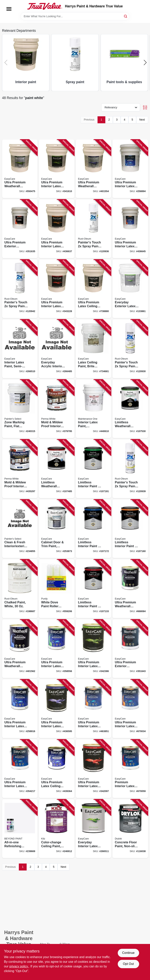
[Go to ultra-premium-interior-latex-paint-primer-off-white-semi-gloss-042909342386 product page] (94, 649)
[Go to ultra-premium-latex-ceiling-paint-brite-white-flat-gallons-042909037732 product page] (94, 289)
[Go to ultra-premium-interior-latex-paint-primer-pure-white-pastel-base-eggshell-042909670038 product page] (130, 709)
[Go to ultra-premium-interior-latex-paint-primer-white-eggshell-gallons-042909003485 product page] (57, 229)
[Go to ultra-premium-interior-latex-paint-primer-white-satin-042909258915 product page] (20, 709)
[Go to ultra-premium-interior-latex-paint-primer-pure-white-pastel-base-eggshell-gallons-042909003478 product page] (130, 229)
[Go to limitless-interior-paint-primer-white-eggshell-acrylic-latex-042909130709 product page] (130, 529)
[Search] (126, 16)
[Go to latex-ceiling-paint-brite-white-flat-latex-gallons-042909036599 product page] (94, 349)
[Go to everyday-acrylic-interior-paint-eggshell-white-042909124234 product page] (57, 349)
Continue (128, 953)
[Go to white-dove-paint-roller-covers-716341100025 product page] (57, 589)
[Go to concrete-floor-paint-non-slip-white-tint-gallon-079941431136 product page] (130, 829)
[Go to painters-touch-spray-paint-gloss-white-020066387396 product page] (94, 229)
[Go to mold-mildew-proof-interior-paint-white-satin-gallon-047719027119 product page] (20, 469)
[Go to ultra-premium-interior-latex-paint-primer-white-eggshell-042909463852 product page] (94, 709)
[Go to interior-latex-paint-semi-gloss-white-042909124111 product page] (20, 349)
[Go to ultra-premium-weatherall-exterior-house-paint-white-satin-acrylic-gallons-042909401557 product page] (94, 169)
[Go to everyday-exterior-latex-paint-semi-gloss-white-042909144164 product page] (130, 289)
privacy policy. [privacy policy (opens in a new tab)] (19, 966)
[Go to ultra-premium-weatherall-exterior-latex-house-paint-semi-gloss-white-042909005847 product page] (130, 589)
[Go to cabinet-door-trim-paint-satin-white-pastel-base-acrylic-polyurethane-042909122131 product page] (57, 529)
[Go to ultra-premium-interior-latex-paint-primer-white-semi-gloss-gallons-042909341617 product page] (57, 169)
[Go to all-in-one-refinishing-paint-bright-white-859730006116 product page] (20, 829)
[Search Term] (75, 16)
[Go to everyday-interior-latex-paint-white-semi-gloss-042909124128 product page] (94, 829)
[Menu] (9, 9)
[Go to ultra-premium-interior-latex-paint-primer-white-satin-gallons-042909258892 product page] (130, 169)
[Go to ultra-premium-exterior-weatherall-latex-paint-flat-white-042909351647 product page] (130, 649)
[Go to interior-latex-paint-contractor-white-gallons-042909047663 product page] (94, 409)
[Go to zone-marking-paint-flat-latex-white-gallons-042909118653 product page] (20, 409)
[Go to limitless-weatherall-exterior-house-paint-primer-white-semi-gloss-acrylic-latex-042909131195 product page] (130, 409)
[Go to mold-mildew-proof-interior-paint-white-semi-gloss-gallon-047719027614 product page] (57, 409)
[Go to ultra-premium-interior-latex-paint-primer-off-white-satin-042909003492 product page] (57, 709)
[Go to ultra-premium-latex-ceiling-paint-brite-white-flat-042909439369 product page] (57, 769)
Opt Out (128, 964)
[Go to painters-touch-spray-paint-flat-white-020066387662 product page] (20, 289)
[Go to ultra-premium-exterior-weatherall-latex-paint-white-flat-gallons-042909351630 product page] (20, 229)
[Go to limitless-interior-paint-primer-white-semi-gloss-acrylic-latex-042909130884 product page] (94, 469)
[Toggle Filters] (145, 107)
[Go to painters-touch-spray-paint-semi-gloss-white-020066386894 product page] (130, 349)
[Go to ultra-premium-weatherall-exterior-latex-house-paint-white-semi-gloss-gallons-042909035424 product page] (20, 169)
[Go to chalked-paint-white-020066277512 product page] (20, 589)
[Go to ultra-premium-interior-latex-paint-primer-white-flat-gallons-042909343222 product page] (57, 289)
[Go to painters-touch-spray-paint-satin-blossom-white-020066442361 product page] (130, 469)
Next (142, 120)
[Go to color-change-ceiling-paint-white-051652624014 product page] (57, 829)
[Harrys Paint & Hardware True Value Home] (45, 6)
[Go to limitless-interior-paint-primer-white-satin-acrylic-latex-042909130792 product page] (94, 529)
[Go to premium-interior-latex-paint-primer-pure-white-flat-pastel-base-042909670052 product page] (130, 769)
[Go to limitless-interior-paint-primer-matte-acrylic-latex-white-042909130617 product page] (94, 589)
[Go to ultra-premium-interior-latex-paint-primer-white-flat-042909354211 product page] (20, 769)
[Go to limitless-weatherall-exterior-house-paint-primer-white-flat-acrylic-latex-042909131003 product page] (57, 469)
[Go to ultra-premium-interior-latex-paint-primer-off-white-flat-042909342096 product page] (94, 769)
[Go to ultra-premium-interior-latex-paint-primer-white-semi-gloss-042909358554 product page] (57, 649)
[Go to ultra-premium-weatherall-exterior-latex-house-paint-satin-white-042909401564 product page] (20, 649)
